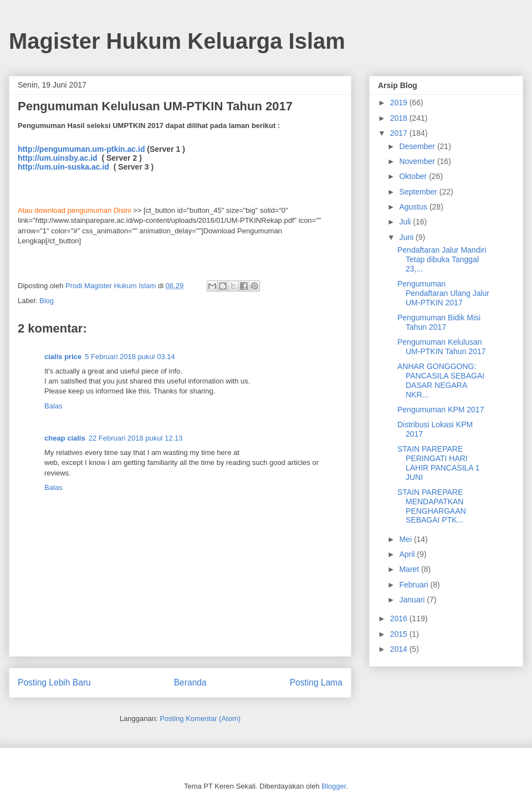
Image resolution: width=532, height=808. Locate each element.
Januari (413, 600)
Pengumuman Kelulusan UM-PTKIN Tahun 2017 (441, 347)
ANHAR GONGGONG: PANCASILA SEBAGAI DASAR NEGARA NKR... (441, 380)
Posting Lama (316, 682)
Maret (410, 569)
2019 (400, 103)
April (408, 554)
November (418, 161)
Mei (406, 539)
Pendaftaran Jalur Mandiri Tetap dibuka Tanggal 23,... (442, 259)
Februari (415, 585)
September (419, 192)
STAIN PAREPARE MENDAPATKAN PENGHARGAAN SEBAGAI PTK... (432, 506)
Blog (47, 301)
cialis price (63, 357)
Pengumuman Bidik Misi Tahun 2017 (439, 322)
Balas (53, 406)
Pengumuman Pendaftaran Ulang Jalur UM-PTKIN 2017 (443, 293)
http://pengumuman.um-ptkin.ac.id (81, 149)
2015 (400, 634)
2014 (400, 649)
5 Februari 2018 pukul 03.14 (130, 357)
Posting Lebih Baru (54, 682)
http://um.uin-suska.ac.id (65, 167)
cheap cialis (65, 438)
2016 (400, 618)
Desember (418, 146)
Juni (407, 237)
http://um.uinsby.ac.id (59, 158)
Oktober (414, 176)
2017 (400, 133)
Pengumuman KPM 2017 (441, 410)
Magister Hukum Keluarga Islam (177, 41)
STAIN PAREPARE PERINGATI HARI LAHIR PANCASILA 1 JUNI (439, 463)
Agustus (414, 207)
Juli (406, 222)
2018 (400, 118)
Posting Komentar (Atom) (200, 718)
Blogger (334, 786)
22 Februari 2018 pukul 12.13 (136, 438)
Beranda (190, 682)
